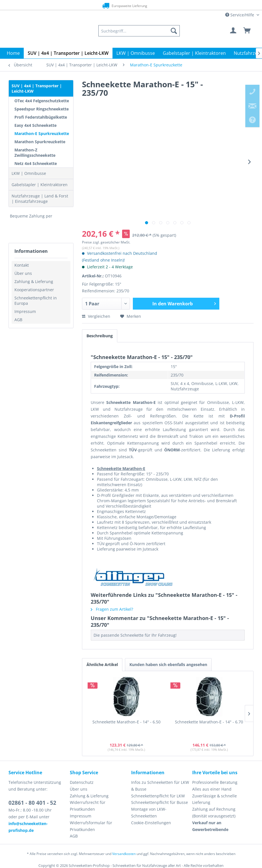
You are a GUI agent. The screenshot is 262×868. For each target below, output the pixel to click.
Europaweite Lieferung (123, 6)
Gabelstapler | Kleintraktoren (40, 185)
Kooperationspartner (34, 290)
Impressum (25, 311)
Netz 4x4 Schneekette (36, 163)
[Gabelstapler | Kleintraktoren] (194, 53)
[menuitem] (139, 31)
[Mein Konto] (233, 31)
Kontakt (22, 265)
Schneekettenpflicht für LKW (158, 796)
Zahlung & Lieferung (34, 281)
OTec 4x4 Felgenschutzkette (42, 101)
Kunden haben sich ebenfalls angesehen (168, 664)
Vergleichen (96, 316)
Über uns (23, 273)
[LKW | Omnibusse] (136, 53)
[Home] (13, 53)
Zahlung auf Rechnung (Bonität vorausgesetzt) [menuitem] (214, 812)
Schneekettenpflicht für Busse (160, 802)
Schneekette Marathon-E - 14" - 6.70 (209, 722)
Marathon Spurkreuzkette (40, 142)
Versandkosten (124, 854)
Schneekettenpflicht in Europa (36, 301)
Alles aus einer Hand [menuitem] (212, 789)
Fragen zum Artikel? (112, 609)
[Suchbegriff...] (139, 31)
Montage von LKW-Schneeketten (149, 812)
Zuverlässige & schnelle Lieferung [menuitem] (215, 799)
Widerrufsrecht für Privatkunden (88, 806)
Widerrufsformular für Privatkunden (91, 826)
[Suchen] (174, 31)
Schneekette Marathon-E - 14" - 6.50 (126, 722)
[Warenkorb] (247, 31)
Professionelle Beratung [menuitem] (215, 782)
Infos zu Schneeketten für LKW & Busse (160, 786)
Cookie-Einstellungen (151, 823)
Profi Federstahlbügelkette (41, 117)
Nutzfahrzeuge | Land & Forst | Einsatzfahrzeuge (40, 199)
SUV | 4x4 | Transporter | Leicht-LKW (37, 88)
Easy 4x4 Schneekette (35, 125)
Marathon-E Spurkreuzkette (42, 133)
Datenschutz (82, 782)
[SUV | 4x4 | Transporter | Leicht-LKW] (68, 53)
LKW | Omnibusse (29, 173)
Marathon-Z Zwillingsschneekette (35, 153)
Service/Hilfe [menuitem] (240, 15)
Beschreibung (100, 336)
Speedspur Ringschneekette (42, 109)
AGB (18, 320)
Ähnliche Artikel (102, 664)
